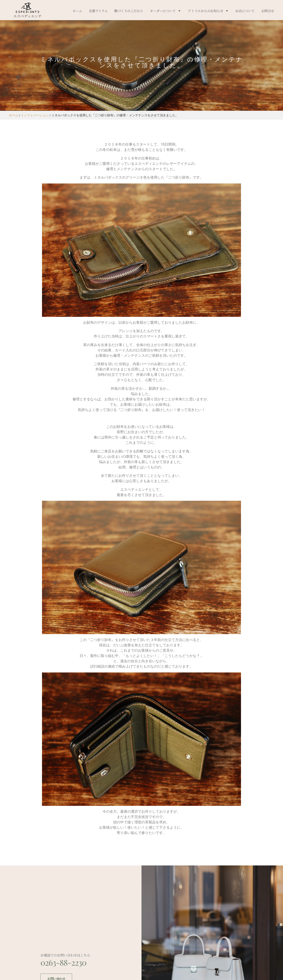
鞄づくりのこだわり (129, 11)
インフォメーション (35, 115)
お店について (245, 11)
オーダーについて (165, 11)
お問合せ (268, 11)
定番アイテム (98, 11)
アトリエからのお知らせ (208, 11)
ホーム (77, 11)
